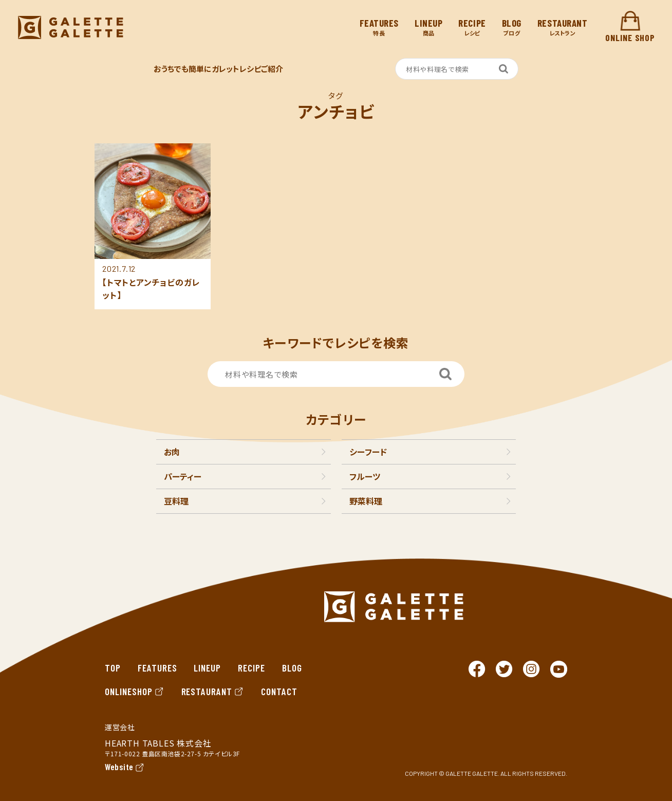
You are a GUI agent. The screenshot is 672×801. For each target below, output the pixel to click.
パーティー (183, 476)
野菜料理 (366, 501)
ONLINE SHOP (630, 27)
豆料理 (176, 501)
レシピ (472, 27)
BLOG (292, 668)
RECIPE (251, 668)
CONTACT (279, 691)
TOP (113, 668)
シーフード (368, 452)
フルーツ (365, 476)
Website (119, 767)
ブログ (512, 27)
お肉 (172, 452)
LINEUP (207, 668)
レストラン (563, 27)
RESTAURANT (213, 691)
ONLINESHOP (135, 691)
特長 (379, 27)
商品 (428, 27)
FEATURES (157, 668)
